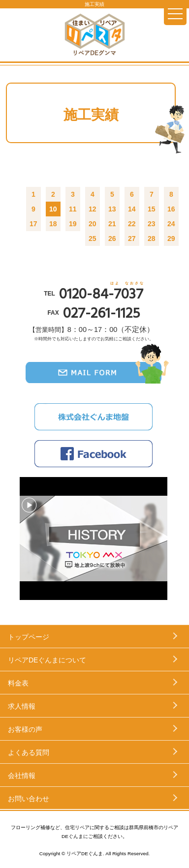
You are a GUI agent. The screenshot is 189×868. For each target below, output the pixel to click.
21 (112, 224)
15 (152, 209)
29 (171, 239)
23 (152, 224)
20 (93, 224)
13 (112, 209)
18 (53, 224)
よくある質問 (29, 752)
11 (73, 209)
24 (171, 224)
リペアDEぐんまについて (47, 660)
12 (93, 209)
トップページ (29, 637)
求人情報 (22, 706)
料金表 (18, 683)
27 (132, 239)
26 (112, 239)
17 (33, 224)
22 (132, 224)
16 (171, 209)
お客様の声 (25, 729)
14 (132, 209)
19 (73, 224)
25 (93, 239)
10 (53, 209)
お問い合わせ (29, 799)
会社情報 (22, 776)
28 (152, 239)
